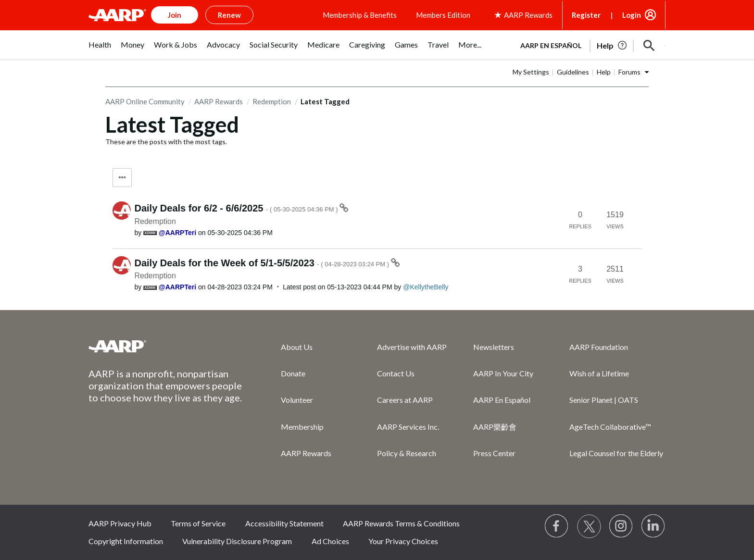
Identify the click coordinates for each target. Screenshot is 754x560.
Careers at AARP (405, 400)
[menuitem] (100, 50)
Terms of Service (198, 523)
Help (604, 72)
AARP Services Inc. (408, 427)
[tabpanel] (589, 45)
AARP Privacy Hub (120, 523)
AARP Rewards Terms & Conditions (401, 523)
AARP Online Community (145, 101)
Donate (293, 373)
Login (632, 15)
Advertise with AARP (412, 347)
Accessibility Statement (284, 523)
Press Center (494, 453)
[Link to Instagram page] (621, 526)
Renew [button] (229, 15)
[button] (649, 46)
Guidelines (573, 72)
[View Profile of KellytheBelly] (426, 287)
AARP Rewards (219, 101)
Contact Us (396, 373)
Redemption (272, 101)
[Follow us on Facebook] (557, 526)
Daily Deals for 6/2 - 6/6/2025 (237, 208)
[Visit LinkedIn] (653, 526)
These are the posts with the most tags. (166, 142)
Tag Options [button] (122, 178)
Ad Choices (330, 541)
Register (586, 15)
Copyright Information (126, 541)
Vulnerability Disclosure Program (237, 541)
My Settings (531, 72)
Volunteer (297, 400)
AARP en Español (551, 45)
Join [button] (175, 15)
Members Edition (443, 15)
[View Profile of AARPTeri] (177, 233)
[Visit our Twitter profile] (589, 526)
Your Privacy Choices (403, 541)
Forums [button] (629, 72)
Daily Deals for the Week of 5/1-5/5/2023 (263, 263)
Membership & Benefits (360, 15)
